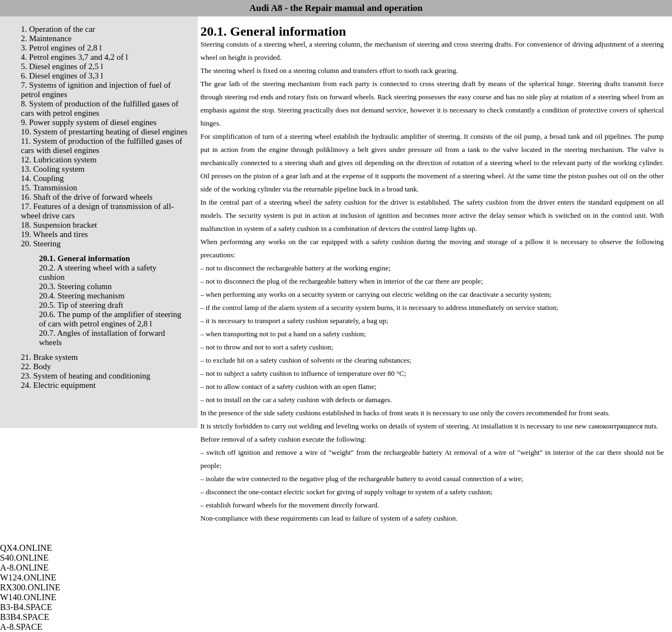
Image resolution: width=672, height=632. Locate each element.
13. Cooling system (53, 169)
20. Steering (41, 244)
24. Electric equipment (58, 385)
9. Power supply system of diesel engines (89, 122)
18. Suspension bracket (59, 225)
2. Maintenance (46, 38)
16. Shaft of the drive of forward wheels (87, 197)
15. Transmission (49, 188)
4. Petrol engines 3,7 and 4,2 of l (74, 57)
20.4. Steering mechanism (82, 296)
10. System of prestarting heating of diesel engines (104, 132)
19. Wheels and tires (54, 234)
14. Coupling (42, 178)
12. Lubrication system (59, 160)
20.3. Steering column (75, 286)
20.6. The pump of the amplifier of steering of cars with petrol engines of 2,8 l (110, 319)
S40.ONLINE (24, 558)
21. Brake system (49, 357)
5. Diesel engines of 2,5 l (62, 66)
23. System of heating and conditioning (86, 376)
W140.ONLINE (28, 597)
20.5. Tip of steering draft (81, 305)
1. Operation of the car (58, 29)
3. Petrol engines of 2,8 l (61, 48)
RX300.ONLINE (30, 587)
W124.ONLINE (28, 577)
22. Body (36, 366)
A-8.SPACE (21, 627)
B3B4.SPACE (25, 617)
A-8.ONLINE (24, 568)
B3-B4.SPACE (26, 607)
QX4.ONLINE (26, 548)
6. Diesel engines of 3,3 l (62, 76)
